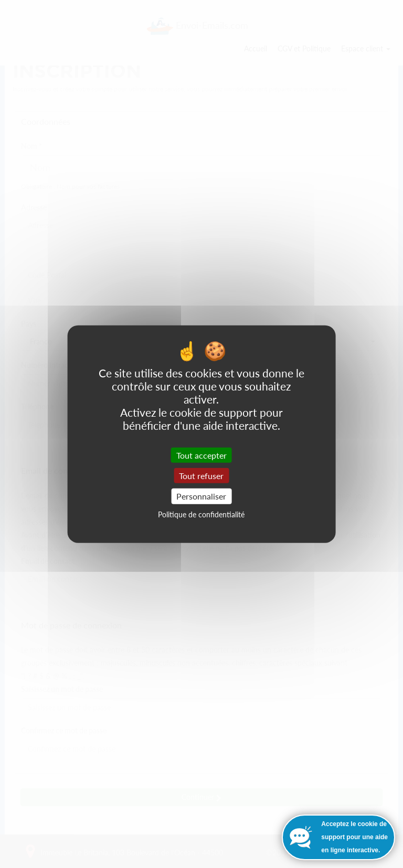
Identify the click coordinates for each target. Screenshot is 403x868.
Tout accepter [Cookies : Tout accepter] (201, 455)
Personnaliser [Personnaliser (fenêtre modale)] (201, 496)
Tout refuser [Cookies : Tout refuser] (201, 476)
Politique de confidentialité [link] (201, 514)
